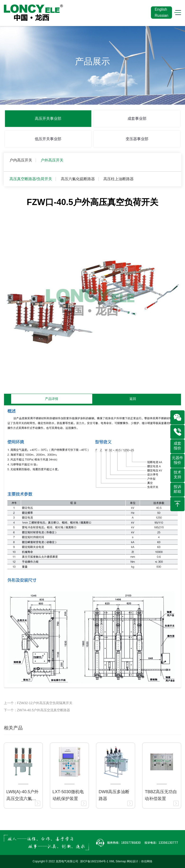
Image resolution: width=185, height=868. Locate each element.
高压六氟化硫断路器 (78, 179)
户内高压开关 (21, 160)
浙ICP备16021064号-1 (94, 861)
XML (112, 861)
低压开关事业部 (48, 139)
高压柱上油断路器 (119, 179)
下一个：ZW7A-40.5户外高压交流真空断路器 (37, 710)
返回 (133, 399)
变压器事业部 (137, 139)
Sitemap (121, 861)
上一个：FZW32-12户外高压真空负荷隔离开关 (38, 703)
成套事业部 (137, 119)
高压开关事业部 (48, 119)
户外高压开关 (52, 160)
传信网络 (147, 861)
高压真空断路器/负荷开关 (31, 179)
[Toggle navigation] (176, 13)
